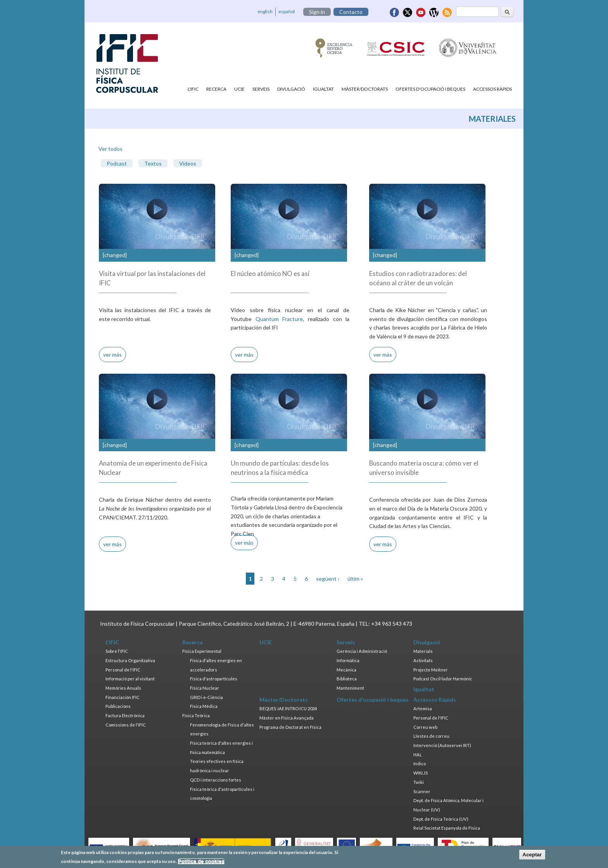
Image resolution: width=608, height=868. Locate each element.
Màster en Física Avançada (287, 718)
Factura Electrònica (125, 715)
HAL (418, 755)
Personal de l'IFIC (123, 670)
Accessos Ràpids (492, 89)
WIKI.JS (421, 773)
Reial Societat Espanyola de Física (447, 828)
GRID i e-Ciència (206, 697)
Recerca (216, 89)
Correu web (425, 727)
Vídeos (188, 163)
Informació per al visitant (130, 679)
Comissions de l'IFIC (126, 725)
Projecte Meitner (431, 670)
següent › (328, 579)
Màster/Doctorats (365, 89)
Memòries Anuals (123, 688)
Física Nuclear (205, 688)
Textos (153, 163)
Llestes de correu (431, 736)
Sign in (317, 12)
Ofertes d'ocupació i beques (430, 89)
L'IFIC (193, 89)
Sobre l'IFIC (117, 651)
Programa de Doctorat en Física (290, 727)
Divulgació (291, 89)
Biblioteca (347, 679)
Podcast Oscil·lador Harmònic (443, 679)
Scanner (422, 791)
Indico (420, 764)
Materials (423, 651)
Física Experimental (202, 651)
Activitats (423, 660)
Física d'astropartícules (214, 679)
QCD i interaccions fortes (216, 780)
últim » (355, 579)
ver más (112, 355)
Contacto (351, 12)
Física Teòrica (196, 715)
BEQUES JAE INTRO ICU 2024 (288, 708)
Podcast (117, 163)
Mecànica (346, 670)
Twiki (419, 782)
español (287, 11)
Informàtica (348, 660)
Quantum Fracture (279, 319)
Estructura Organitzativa (130, 660)
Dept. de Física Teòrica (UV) (441, 819)
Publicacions (118, 706)
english (265, 11)
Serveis (261, 89)
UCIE (239, 89)
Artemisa (423, 708)
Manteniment (350, 688)
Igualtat (323, 89)
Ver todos (111, 149)
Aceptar (532, 856)
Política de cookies (201, 862)
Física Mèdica (204, 706)
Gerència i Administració (362, 651)
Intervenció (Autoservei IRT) (442, 745)
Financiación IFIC (123, 697)
